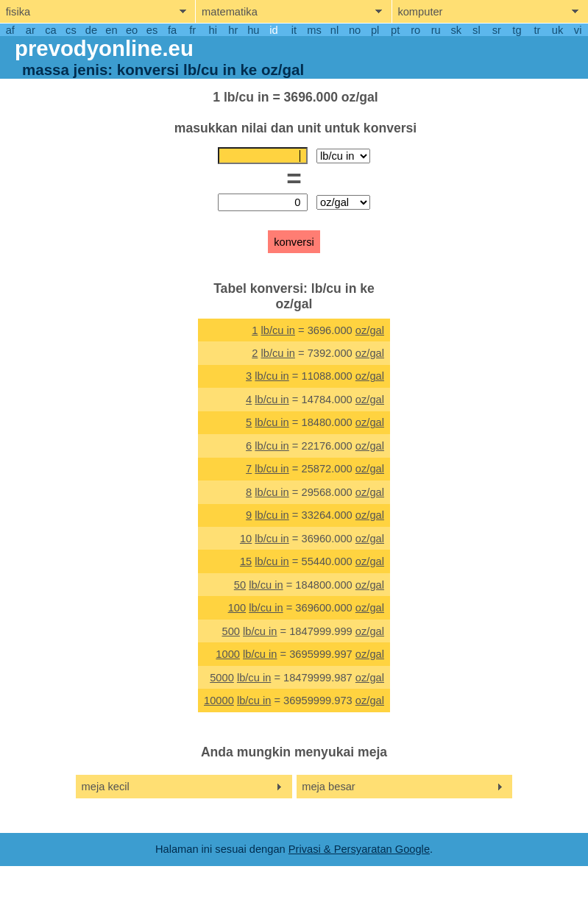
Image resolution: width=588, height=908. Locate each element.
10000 (219, 700)
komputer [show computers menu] (420, 12)
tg (517, 30)
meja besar (329, 787)
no (355, 30)
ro (415, 30)
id (273, 30)
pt (395, 30)
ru (436, 30)
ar (31, 30)
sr (497, 30)
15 (246, 561)
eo (132, 30)
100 (237, 608)
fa (172, 30)
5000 (222, 678)
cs (71, 30)
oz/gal (370, 330)
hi (213, 30)
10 (246, 539)
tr (538, 30)
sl (477, 30)
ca (50, 30)
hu (253, 30)
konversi (294, 242)
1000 (228, 654)
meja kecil (106, 787)
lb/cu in (277, 330)
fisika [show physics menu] (18, 12)
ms (314, 30)
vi (578, 30)
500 (230, 631)
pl (375, 30)
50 (240, 585)
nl (334, 30)
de (91, 30)
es (152, 30)
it (294, 30)
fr (192, 30)
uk (557, 30)
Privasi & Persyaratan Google (359, 849)
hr (233, 30)
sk (456, 30)
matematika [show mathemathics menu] (230, 12)
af (10, 30)
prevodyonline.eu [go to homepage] (104, 48)
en (111, 30)
